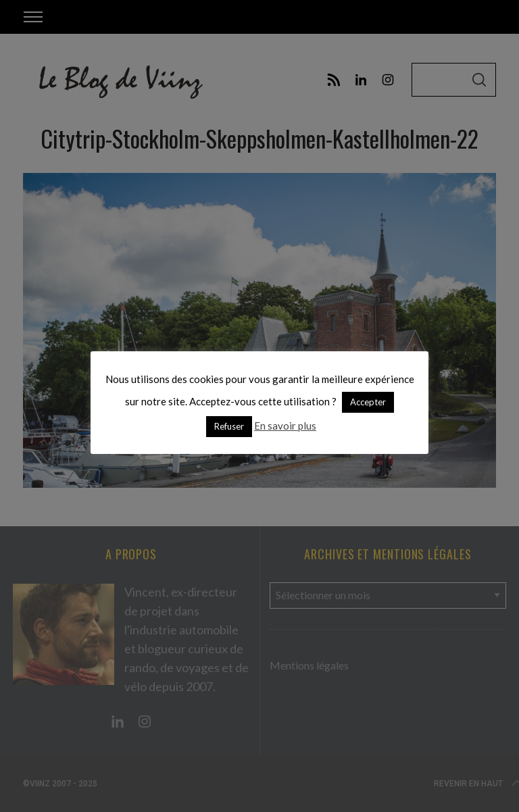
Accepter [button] (368, 402)
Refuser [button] (229, 426)
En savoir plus (285, 426)
